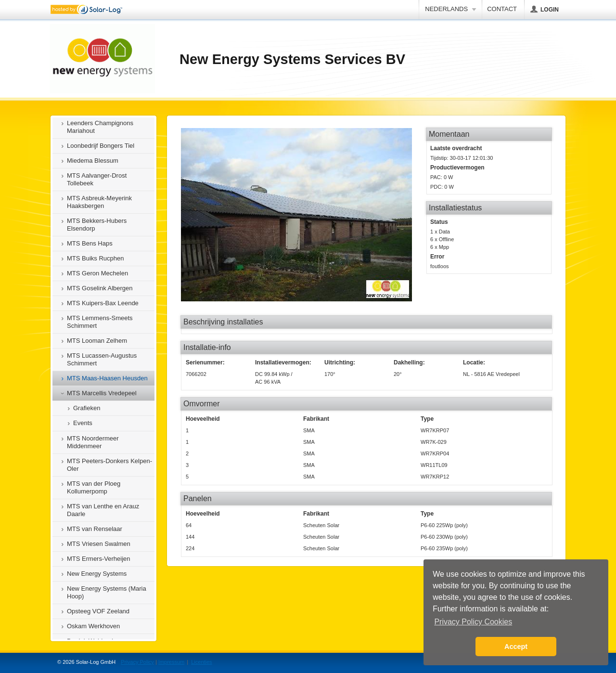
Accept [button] (516, 647)
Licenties (201, 662)
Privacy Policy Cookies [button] (473, 622)
